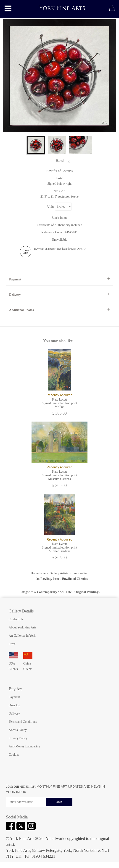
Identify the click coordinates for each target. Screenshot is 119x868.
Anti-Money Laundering (24, 746)
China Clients (28, 664)
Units (51, 207)
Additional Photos (21, 310)
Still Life (66, 592)
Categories (26, 592)
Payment (15, 279)
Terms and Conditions (23, 722)
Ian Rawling (81, 573)
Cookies (14, 755)
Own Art (14, 705)
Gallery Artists (59, 573)
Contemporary (47, 592)
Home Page (38, 573)
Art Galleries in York (22, 636)
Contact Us (16, 619)
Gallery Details (21, 611)
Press (12, 644)
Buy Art (15, 689)
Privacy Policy (18, 738)
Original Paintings (87, 592)
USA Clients (13, 664)
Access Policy (18, 730)
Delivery (15, 295)
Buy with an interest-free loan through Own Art (60, 249)
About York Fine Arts (22, 627)
